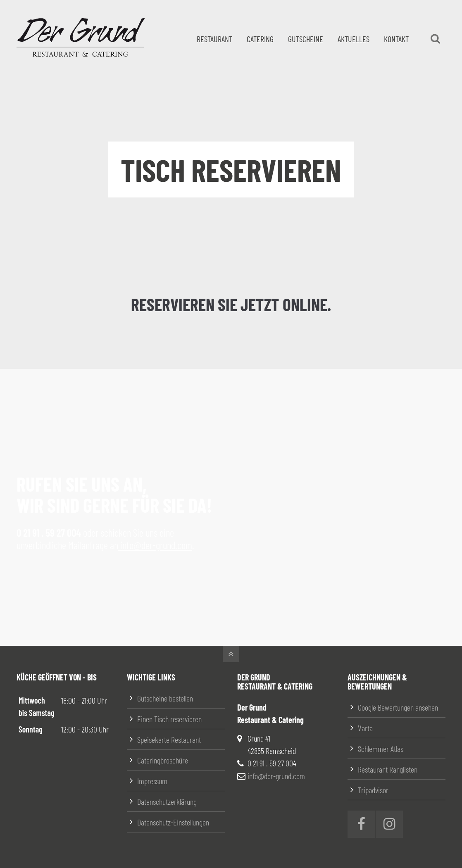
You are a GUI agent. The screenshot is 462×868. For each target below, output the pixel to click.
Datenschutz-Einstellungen (173, 822)
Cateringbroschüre (163, 760)
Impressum (152, 781)
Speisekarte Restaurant (169, 740)
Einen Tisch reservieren (169, 719)
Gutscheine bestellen (165, 698)
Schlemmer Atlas (381, 749)
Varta (365, 728)
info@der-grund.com (155, 545)
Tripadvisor (373, 790)
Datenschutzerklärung (167, 801)
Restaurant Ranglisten (388, 769)
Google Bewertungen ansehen (398, 707)
